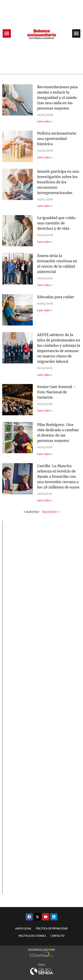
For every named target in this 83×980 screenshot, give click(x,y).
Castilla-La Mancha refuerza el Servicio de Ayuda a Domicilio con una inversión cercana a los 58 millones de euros (58, 476)
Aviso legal (23, 928)
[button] (7, 33)
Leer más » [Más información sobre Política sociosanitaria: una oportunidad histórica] (45, 157)
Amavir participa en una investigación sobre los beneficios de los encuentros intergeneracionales (58, 182)
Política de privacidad (52, 928)
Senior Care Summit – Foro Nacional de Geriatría (57, 392)
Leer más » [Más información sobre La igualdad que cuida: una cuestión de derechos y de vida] (45, 242)
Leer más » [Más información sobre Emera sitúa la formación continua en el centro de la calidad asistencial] (45, 285)
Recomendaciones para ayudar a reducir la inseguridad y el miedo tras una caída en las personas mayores (57, 98)
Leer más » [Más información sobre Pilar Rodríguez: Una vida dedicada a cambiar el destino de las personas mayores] (45, 454)
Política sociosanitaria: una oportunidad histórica (57, 139)
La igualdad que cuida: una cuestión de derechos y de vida (57, 223)
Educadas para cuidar (56, 297)
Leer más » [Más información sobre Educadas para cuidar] (45, 310)
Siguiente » (51, 512)
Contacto (57, 936)
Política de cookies (32, 936)
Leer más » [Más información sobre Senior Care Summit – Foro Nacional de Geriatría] (45, 411)
